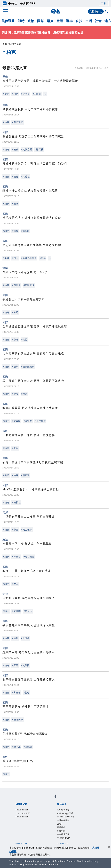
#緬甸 (15, 638)
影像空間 (44, 835)
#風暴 (43, 258)
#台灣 (15, 340)
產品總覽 (20, 835)
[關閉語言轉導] (109, 861)
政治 (31, 21)
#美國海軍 (17, 122)
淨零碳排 (31, 813)
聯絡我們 (44, 826)
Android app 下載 (44, 808)
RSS (26, 839)
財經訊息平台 (71, 835)
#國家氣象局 (28, 367)
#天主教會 (40, 421)
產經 (60, 21)
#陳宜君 (28, 421)
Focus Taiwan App (68, 808)
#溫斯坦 (25, 231)
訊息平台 (56, 835)
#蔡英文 (16, 557)
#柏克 (15, 94)
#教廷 (15, 312)
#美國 (6, 258)
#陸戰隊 (28, 747)
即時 (21, 21)
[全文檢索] (107, 12)
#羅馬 (15, 665)
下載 (104, 3)
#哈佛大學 (17, 720)
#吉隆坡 (37, 94)
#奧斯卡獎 (29, 285)
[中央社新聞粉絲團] (15, 791)
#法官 (15, 231)
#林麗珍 (28, 611)
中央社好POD (76, 813)
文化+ (21, 813)
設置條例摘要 (59, 821)
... (45, 94)
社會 (98, 21)
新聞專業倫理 (77, 821)
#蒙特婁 (16, 611)
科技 (79, 21)
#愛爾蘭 (16, 421)
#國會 (15, 177)
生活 (89, 21)
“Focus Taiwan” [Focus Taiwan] (47, 865)
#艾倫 (27, 693)
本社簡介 (20, 821)
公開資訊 (44, 821)
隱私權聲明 (31, 826)
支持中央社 (95, 11)
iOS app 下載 (23, 808)
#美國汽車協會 (29, 258)
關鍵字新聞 (15, 44)
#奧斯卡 (16, 285)
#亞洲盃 (25, 94)
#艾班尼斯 (27, 149)
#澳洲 (15, 149)
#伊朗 (6, 94)
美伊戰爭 (8, 21)
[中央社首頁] (56, 11)
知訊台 (85, 835)
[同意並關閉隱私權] (109, 847)
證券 (69, 21)
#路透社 (39, 149)
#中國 (15, 394)
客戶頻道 (32, 835)
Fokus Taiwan (63, 799)
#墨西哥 (25, 475)
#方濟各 (25, 638)
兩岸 (50, 21)
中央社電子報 (58, 813)
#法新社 (16, 502)
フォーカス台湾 (43, 799)
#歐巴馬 (16, 747)
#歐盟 (24, 340)
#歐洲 (15, 204)
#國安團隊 (29, 557)
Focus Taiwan (23, 799)
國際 (40, 21)
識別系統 (32, 821)
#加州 (15, 367)
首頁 (5, 44)
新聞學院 (43, 813)
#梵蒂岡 (25, 665)
